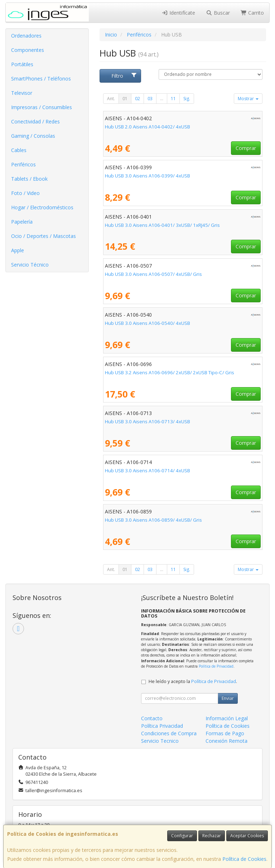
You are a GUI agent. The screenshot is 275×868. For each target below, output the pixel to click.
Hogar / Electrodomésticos (42, 207)
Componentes (28, 50)
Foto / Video (25, 193)
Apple (18, 250)
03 (150, 99)
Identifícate (179, 13)
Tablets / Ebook (29, 179)
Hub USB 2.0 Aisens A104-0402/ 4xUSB (148, 127)
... (162, 99)
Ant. (111, 99)
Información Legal (227, 718)
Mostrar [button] (248, 99)
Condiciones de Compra (169, 733)
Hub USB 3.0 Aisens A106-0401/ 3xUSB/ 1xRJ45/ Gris (162, 225)
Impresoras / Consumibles (42, 107)
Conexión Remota (226, 741)
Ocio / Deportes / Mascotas (44, 236)
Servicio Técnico (30, 265)
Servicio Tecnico (160, 741)
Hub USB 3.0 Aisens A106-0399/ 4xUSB (148, 176)
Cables (19, 150)
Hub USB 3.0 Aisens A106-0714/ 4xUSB (148, 470)
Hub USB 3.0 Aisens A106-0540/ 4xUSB (148, 323)
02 (137, 99)
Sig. (187, 99)
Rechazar (212, 836)
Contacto (152, 718)
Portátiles (22, 64)
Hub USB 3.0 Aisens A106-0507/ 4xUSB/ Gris (153, 274)
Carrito (252, 13)
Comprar (246, 148)
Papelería (22, 222)
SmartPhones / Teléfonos (41, 79)
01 (125, 99)
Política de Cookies (244, 859)
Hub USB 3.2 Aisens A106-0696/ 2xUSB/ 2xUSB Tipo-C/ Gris (170, 372)
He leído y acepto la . (193, 681)
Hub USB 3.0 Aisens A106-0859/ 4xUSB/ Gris (153, 520)
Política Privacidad (162, 726)
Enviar (228, 698)
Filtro (124, 76)
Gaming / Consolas (33, 136)
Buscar (218, 13)
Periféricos (23, 164)
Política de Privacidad (216, 666)
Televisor (22, 93)
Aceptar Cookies (247, 836)
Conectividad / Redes (35, 121)
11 (173, 99)
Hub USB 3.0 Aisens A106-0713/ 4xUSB (148, 421)
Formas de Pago (225, 733)
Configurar (182, 836)
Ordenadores (26, 36)
